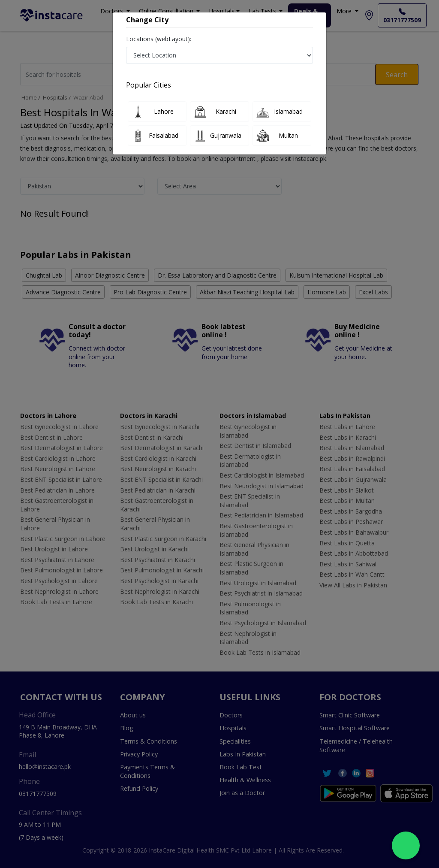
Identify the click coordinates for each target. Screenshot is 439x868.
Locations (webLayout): (159, 39)
